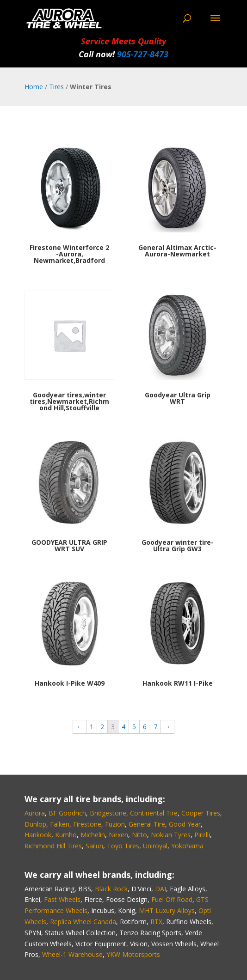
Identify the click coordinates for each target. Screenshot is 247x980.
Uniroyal (155, 846)
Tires (56, 87)
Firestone (87, 824)
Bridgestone (108, 813)
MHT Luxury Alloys (167, 910)
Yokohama (187, 846)
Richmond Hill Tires (53, 846)
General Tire (147, 824)
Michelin (93, 835)
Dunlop (35, 824)
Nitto (139, 835)
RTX (156, 922)
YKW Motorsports (133, 954)
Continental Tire (154, 813)
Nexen (118, 835)
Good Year (185, 824)
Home (34, 87)
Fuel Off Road (172, 899)
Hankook (38, 835)
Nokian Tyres (171, 835)
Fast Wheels (62, 899)
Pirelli (202, 835)
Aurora (35, 813)
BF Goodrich (67, 813)
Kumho (66, 835)
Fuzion (115, 824)
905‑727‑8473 (143, 54)
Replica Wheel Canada (83, 922)
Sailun (94, 846)
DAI (161, 889)
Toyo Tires (123, 846)
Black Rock (111, 889)
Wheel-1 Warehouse (72, 954)
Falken (60, 824)
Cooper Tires (201, 813)
